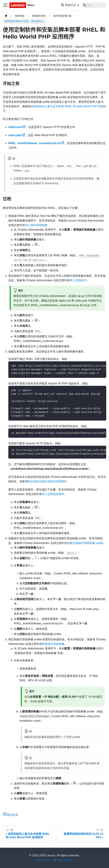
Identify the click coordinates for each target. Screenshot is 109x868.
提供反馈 (10, 815)
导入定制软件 (78, 280)
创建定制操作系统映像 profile (85, 543)
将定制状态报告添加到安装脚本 (47, 481)
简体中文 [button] (68, 5)
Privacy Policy (45, 860)
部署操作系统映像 (53, 644)
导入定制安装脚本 (53, 494)
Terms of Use (64, 860)
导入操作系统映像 (36, 225)
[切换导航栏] (5, 5)
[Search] (94, 5)
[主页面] (6, 16)
